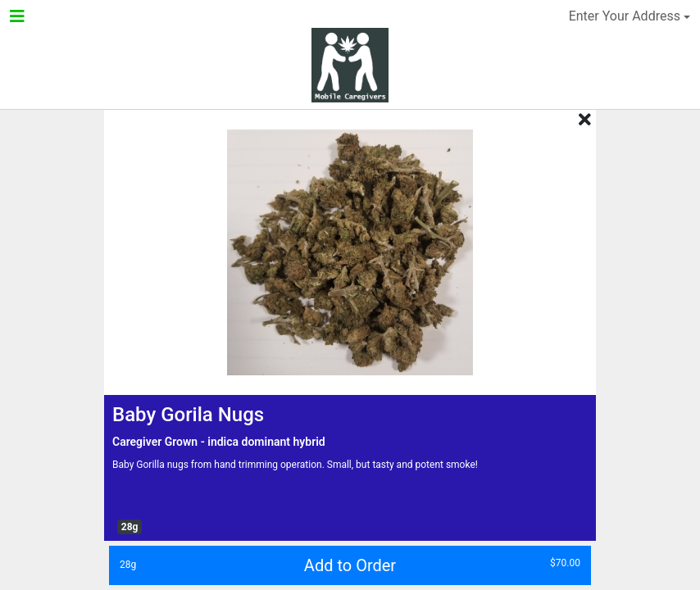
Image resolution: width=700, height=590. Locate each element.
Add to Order (345, 565)
